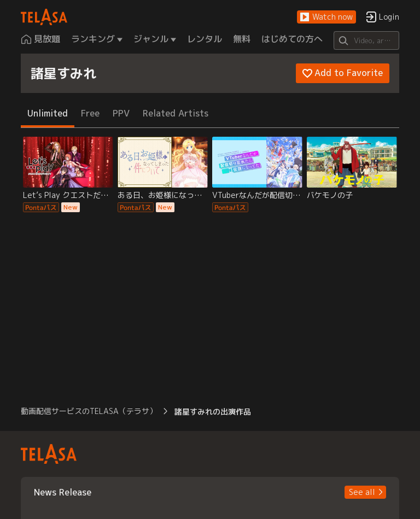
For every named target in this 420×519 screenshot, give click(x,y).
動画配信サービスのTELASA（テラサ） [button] (89, 411)
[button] (326, 17)
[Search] (366, 40)
